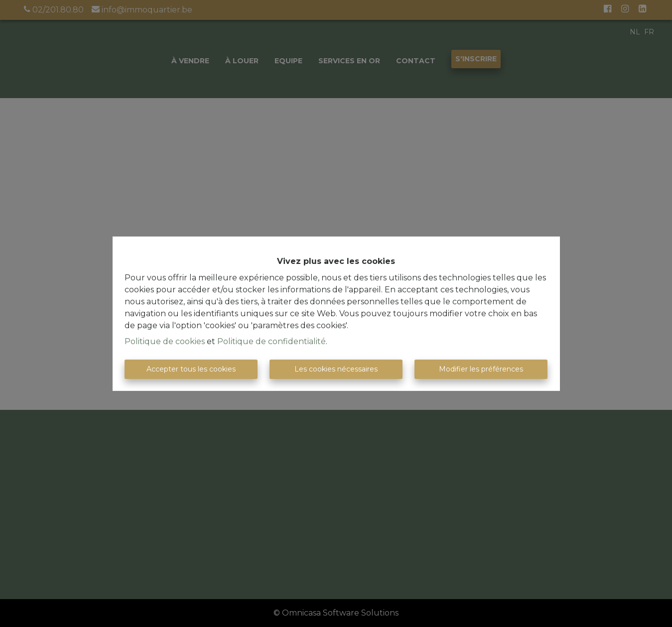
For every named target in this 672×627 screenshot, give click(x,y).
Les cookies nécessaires (336, 369)
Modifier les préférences (481, 369)
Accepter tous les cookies (191, 369)
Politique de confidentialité (271, 341)
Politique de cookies (165, 341)
